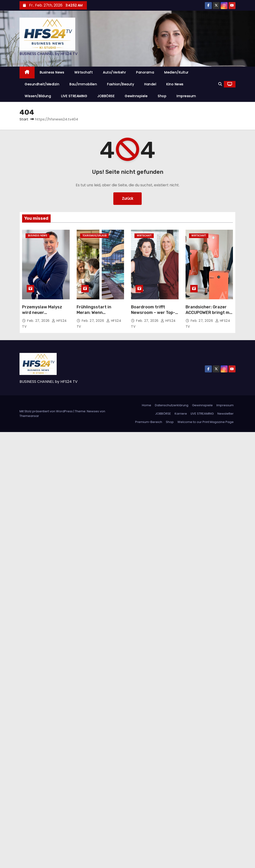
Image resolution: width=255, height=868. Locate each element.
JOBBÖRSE (106, 96)
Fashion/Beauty (121, 84)
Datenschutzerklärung (172, 405)
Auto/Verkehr (114, 72)
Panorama (145, 72)
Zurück (127, 198)
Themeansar (29, 416)
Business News (52, 72)
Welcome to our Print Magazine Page (206, 422)
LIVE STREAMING (74, 96)
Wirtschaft (83, 72)
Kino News (175, 84)
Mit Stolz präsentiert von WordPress (46, 411)
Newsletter (226, 414)
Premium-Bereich (149, 422)
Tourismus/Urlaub (94, 236)
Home (147, 405)
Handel (150, 84)
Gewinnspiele (136, 96)
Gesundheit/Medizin (42, 84)
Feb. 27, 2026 (39, 321)
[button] (220, 84)
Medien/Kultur (176, 72)
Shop (162, 96)
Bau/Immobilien (83, 84)
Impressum (186, 96)
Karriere (181, 414)
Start (24, 119)
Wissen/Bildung (38, 96)
